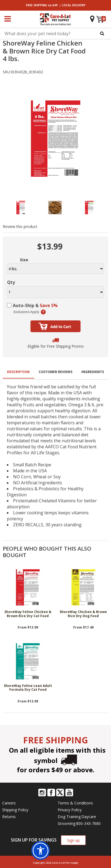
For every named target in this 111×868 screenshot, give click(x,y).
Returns (9, 817)
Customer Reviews (55, 372)
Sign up (73, 840)
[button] (41, 851)
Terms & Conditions (75, 803)
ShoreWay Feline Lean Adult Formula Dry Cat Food (28, 688)
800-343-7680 (88, 823)
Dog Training (69, 817)
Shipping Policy (15, 810)
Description (18, 372)
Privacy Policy (70, 810)
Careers (9, 803)
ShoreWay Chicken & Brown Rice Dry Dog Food (83, 614)
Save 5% (49, 305)
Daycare (89, 817)
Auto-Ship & (35, 305)
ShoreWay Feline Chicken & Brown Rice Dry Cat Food (28, 614)
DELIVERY (74, 5)
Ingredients (93, 372)
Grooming (67, 823)
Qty (11, 282)
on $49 (42, 5)
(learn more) (43, 312)
